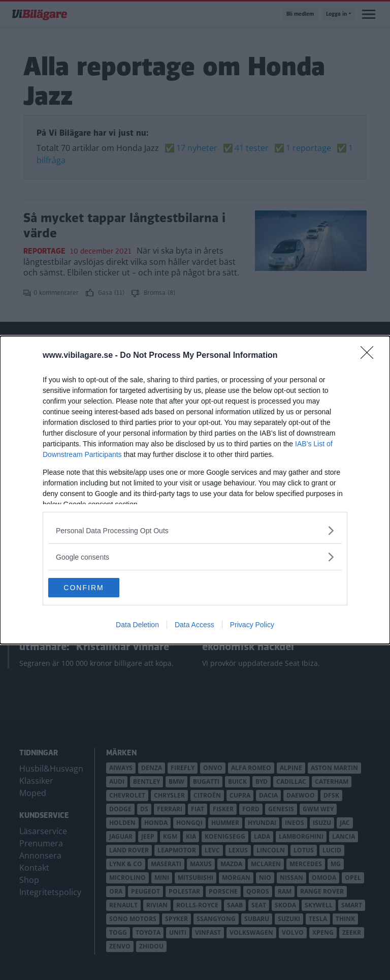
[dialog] (195, 490)
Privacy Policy (252, 625)
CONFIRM (96, 588)
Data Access (194, 625)
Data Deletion (137, 625)
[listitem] (195, 530)
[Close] (370, 355)
